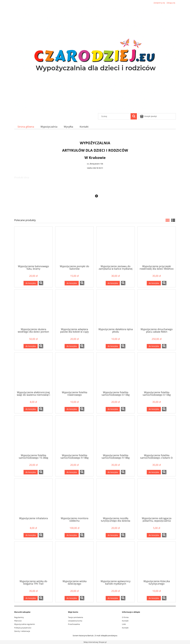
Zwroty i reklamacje (22, 631)
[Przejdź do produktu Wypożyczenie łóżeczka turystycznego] (157, 560)
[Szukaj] (134, 116)
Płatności (18, 621)
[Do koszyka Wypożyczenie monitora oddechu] (72, 535)
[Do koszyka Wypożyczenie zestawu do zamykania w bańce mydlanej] (113, 283)
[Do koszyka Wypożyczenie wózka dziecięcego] (72, 598)
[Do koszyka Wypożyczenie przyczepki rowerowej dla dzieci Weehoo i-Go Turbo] (154, 283)
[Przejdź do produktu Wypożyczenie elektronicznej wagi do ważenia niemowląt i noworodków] (33, 371)
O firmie (125, 617)
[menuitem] (26, 127)
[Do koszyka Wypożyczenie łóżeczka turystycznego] (154, 598)
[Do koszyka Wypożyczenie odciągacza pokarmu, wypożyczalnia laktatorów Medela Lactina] (154, 535)
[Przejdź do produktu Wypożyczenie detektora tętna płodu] (116, 308)
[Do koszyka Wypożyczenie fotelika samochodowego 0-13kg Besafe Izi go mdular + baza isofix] (154, 409)
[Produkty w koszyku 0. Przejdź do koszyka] (148, 116)
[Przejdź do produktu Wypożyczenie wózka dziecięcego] (74, 560)
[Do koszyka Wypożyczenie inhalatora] (31, 535)
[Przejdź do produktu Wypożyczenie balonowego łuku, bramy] (33, 245)
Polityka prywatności (23, 628)
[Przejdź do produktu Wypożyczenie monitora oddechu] (74, 497)
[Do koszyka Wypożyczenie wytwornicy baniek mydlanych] (113, 598)
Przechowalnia (74, 624)
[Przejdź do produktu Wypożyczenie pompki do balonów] (74, 245)
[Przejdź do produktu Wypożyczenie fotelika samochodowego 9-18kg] (74, 434)
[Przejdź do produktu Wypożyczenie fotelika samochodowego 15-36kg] (33, 434)
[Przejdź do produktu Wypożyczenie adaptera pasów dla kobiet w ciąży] (74, 308)
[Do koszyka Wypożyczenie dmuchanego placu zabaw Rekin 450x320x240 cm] (154, 346)
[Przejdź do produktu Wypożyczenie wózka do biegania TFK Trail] (33, 560)
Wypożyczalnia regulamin (25, 624)
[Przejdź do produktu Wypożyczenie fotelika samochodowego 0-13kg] (116, 371)
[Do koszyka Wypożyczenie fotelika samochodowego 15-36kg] (31, 472)
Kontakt (125, 621)
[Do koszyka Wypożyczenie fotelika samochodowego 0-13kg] (113, 409)
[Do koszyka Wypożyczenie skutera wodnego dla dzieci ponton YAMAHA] (31, 346)
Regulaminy (19, 617)
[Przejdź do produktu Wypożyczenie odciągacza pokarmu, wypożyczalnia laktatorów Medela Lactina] (157, 497)
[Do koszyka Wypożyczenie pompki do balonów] (72, 283)
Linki (124, 624)
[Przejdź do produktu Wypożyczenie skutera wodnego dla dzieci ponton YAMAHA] (33, 308)
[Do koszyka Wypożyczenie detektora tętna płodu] (113, 346)
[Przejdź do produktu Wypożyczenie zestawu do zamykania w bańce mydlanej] (116, 245)
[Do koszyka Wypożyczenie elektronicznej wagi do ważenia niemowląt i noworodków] (31, 409)
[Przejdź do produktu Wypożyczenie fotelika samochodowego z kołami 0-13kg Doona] (157, 434)
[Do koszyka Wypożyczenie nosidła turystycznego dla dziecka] (113, 535)
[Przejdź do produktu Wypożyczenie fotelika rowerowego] (74, 371)
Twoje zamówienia (75, 617)
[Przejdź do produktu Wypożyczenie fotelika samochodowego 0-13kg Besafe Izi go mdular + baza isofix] (157, 371)
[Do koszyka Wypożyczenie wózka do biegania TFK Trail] (31, 598)
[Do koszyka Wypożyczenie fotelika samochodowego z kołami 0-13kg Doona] (154, 472)
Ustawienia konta (75, 621)
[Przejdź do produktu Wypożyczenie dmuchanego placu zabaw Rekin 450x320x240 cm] (157, 308)
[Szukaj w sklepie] (115, 116)
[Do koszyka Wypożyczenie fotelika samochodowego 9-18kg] (72, 472)
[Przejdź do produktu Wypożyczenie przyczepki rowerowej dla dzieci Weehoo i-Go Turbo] (157, 245)
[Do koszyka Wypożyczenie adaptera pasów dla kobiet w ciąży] (72, 346)
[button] (41, 283)
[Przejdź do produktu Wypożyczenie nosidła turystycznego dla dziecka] (95, 209)
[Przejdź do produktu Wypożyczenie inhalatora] (33, 497)
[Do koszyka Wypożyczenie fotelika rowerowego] (72, 409)
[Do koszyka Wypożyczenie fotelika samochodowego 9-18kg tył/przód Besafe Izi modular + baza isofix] (113, 472)
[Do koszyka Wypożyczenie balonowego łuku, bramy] (31, 283)
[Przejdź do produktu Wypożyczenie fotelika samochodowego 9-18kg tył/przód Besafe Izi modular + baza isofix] (116, 434)
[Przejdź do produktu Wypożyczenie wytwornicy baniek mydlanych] (116, 560)
